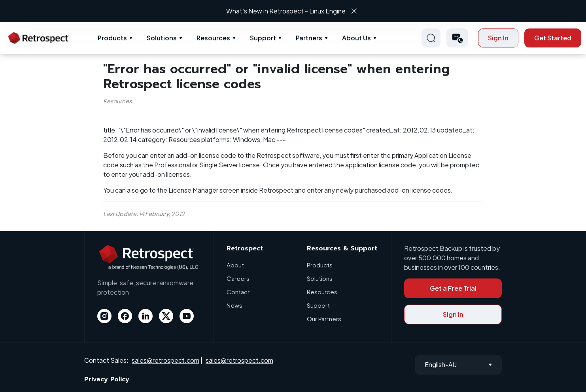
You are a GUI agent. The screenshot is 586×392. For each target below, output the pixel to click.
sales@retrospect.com (165, 360)
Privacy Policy (107, 379)
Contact (238, 292)
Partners (309, 38)
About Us (356, 38)
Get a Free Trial (453, 288)
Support (263, 38)
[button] (457, 38)
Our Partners (324, 319)
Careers (238, 278)
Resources (213, 38)
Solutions (162, 38)
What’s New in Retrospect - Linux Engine (286, 11)
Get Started (553, 38)
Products (112, 38)
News (234, 305)
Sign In (498, 38)
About (235, 265)
